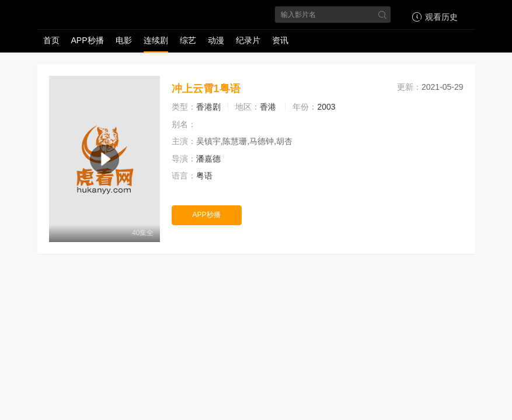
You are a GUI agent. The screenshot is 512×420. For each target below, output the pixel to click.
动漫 (216, 40)
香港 (268, 107)
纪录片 (248, 40)
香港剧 (208, 107)
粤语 (204, 176)
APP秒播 (88, 40)
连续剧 (156, 40)
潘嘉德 (208, 159)
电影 (124, 40)
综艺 (188, 40)
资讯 (280, 40)
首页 (51, 40)
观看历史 (433, 17)
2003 (326, 107)
